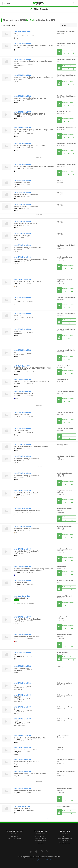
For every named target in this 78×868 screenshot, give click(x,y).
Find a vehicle (15, 834)
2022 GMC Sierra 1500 (22, 329)
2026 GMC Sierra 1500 (22, 180)
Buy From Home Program (65, 838)
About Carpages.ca (65, 843)
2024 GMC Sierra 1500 (22, 44)
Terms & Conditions (47, 860)
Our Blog (65, 836)
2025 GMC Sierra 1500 (22, 617)
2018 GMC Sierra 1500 (22, 366)
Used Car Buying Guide (15, 838)
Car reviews (15, 836)
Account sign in (40, 843)
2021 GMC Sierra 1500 (22, 596)
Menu (7, 3)
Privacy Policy (29, 860)
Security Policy (38, 860)
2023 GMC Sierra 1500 (22, 59)
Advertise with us (40, 834)
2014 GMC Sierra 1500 (22, 32)
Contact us (65, 834)
